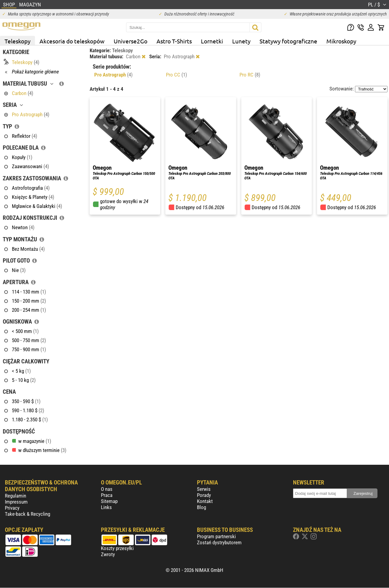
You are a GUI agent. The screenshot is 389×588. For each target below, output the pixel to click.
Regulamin (15, 496)
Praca (107, 495)
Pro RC (250, 75)
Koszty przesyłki (117, 548)
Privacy (12, 508)
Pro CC (176, 75)
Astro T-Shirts (174, 41)
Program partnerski (216, 536)
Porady (204, 495)
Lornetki (212, 41)
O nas (107, 489)
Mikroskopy (341, 41)
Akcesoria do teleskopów (72, 41)
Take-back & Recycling (28, 514)
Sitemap (109, 501)
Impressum (16, 502)
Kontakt (205, 501)
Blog (201, 507)
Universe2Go (131, 41)
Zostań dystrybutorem (219, 542)
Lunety (241, 41)
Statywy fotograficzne (288, 41)
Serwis (204, 489)
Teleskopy (17, 41)
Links (106, 507)
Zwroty (108, 554)
